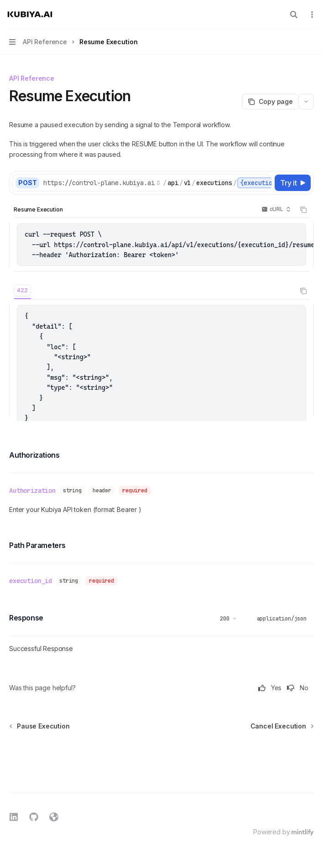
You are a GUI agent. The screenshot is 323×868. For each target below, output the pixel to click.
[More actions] (311, 15)
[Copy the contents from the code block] (303, 210)
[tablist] (151, 291)
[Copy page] (270, 102)
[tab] (22, 290)
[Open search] (294, 15)
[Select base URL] (102, 183)
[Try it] (293, 183)
